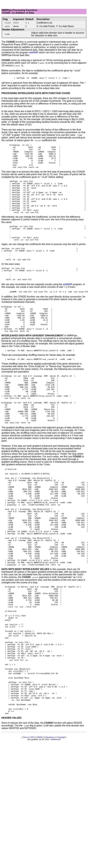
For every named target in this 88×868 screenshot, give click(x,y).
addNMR (34, 52)
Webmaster (56, 822)
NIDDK (40, 819)
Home (25, 819)
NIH (32, 819)
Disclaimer (50, 819)
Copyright (61, 819)
